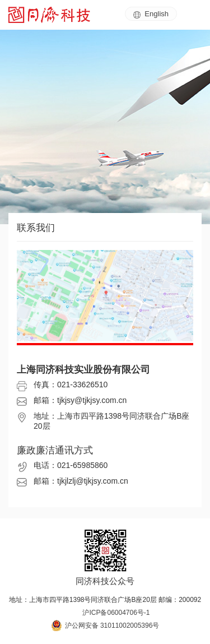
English (151, 14)
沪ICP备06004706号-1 (116, 613)
